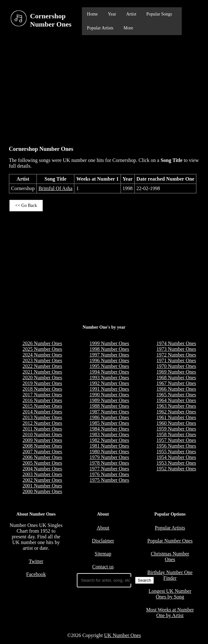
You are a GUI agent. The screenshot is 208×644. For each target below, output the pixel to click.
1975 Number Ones (109, 480)
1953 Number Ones (176, 463)
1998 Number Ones (109, 349)
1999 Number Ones (109, 343)
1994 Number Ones (109, 372)
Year (112, 14)
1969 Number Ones (176, 372)
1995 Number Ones (109, 366)
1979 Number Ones (109, 457)
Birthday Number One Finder (170, 575)
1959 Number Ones (176, 429)
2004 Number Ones (42, 469)
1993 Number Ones (109, 378)
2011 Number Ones (43, 429)
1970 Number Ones (176, 366)
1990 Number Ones (109, 395)
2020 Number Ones (42, 378)
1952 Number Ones (176, 469)
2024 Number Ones (42, 355)
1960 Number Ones (176, 423)
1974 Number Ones (176, 343)
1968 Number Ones (176, 378)
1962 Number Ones (176, 412)
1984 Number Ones (109, 429)
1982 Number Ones (109, 440)
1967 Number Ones (176, 383)
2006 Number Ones (42, 457)
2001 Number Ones (42, 486)
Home (92, 14)
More (128, 28)
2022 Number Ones (42, 366)
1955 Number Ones (176, 452)
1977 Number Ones (109, 469)
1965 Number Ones (176, 395)
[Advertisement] (104, 87)
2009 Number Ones (42, 440)
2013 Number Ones (42, 417)
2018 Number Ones (42, 389)
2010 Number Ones (42, 434)
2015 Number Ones (42, 406)
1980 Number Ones (109, 452)
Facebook (36, 574)
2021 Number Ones (42, 372)
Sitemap (103, 554)
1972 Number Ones (176, 355)
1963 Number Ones (176, 406)
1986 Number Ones (109, 417)
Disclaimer (103, 541)
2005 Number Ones (42, 463)
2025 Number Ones (42, 349)
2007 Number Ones (42, 452)
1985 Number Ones (109, 423)
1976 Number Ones (109, 474)
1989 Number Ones (109, 400)
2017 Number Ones (42, 395)
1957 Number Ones (176, 440)
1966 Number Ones (176, 389)
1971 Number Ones (176, 360)
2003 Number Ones (42, 474)
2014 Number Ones (42, 412)
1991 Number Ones (109, 389)
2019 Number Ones (42, 383)
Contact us (103, 567)
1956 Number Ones (176, 446)
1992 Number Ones (109, 383)
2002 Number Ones (42, 480)
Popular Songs (159, 14)
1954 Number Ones (176, 457)
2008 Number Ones (42, 446)
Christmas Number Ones (170, 557)
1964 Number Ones (176, 400)
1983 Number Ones (109, 434)
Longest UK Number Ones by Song (170, 594)
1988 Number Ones (109, 406)
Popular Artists (100, 28)
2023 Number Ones (42, 360)
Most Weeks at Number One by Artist (170, 613)
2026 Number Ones (42, 343)
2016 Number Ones (42, 400)
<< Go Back (26, 205)
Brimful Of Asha (56, 188)
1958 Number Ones (176, 434)
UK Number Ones (122, 635)
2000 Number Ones (42, 491)
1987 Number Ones (109, 412)
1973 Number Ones (176, 349)
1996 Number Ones (109, 360)
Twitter (36, 561)
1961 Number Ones (176, 417)
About (103, 528)
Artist (131, 14)
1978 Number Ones (109, 463)
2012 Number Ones (42, 423)
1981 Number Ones (109, 446)
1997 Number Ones (109, 355)
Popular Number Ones (170, 541)
